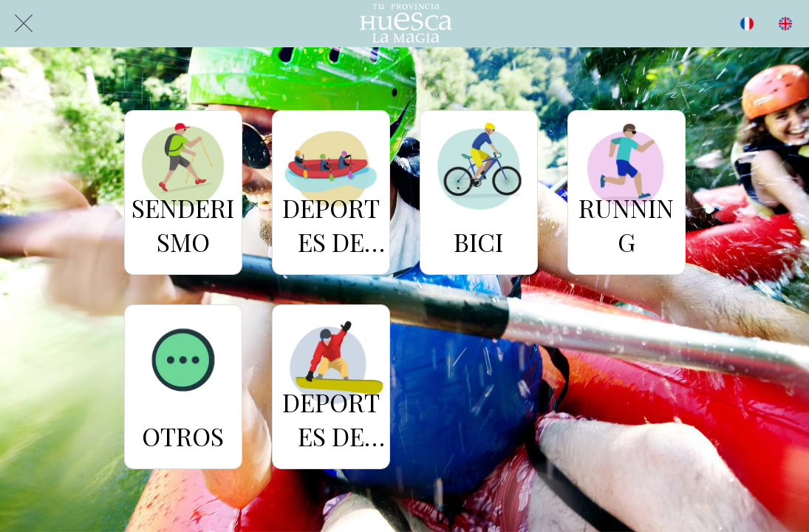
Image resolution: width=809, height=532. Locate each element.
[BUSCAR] (747, 24)
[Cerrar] (24, 24)
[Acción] (785, 24)
